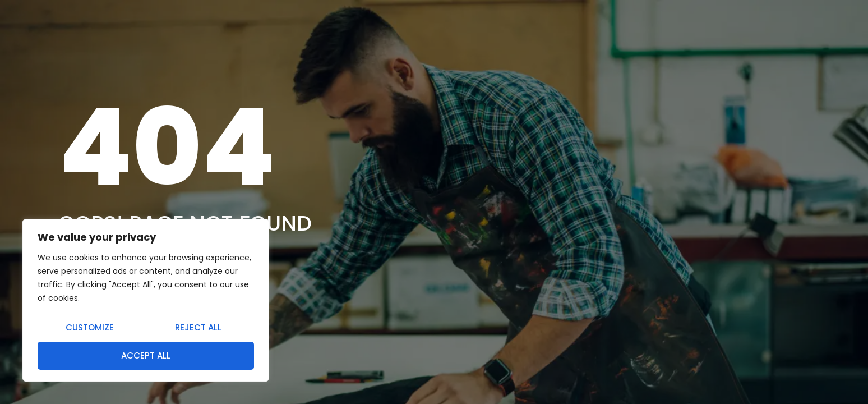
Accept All (146, 355)
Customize (90, 327)
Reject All (198, 327)
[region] (146, 300)
